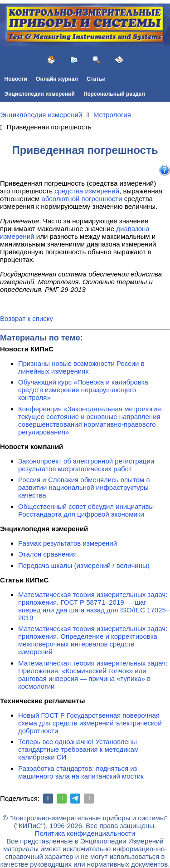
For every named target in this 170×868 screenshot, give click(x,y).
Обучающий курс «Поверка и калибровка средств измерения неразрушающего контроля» (83, 390)
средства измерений (87, 191)
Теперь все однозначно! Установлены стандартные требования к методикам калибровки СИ (78, 749)
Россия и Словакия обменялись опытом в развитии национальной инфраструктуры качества (84, 487)
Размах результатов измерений (68, 543)
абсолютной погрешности (82, 199)
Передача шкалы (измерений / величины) (84, 565)
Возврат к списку (27, 318)
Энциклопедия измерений (40, 94)
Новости (16, 79)
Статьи (96, 79)
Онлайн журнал (57, 79)
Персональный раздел (114, 94)
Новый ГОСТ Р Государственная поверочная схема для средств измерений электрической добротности (90, 723)
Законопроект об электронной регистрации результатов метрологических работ (86, 465)
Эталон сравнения (47, 554)
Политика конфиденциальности (85, 833)
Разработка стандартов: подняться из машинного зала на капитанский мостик (81, 772)
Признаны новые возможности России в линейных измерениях (81, 367)
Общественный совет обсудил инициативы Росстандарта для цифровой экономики (86, 510)
